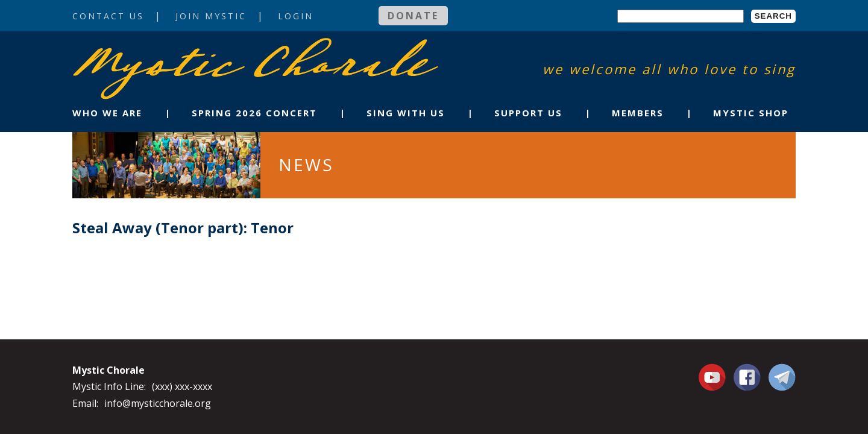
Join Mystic (211, 16)
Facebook (747, 370)
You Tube (714, 377)
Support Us (528, 113)
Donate (413, 16)
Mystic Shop (751, 113)
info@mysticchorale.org (158, 403)
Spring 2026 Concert (254, 113)
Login (296, 16)
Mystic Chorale (142, 50)
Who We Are (107, 113)
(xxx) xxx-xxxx (182, 386)
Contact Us (108, 16)
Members (638, 113)
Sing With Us (406, 113)
